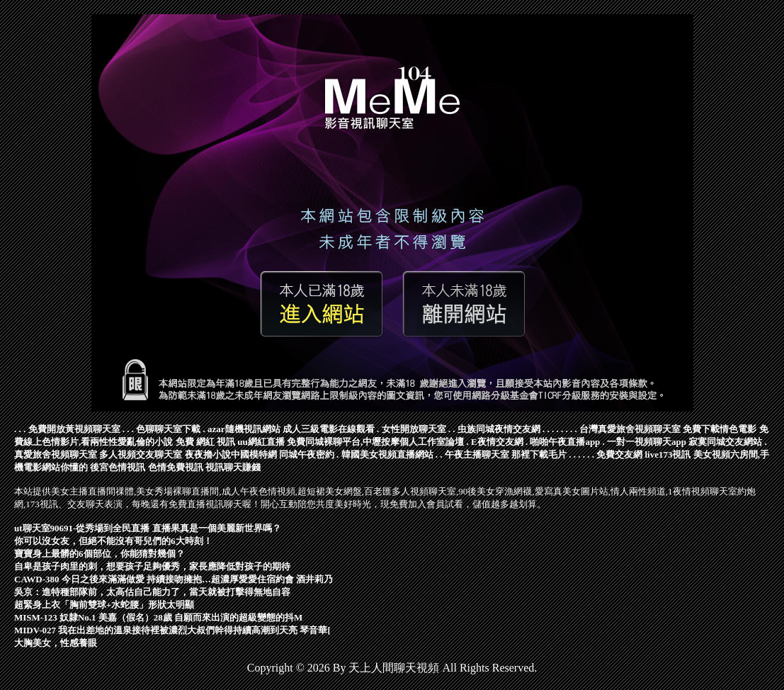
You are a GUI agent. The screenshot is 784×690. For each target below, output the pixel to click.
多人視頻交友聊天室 (141, 454)
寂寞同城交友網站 (725, 442)
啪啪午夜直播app (565, 442)
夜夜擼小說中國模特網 (231, 454)
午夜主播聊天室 (477, 454)
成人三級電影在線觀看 (329, 429)
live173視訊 (668, 454)
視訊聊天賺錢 (233, 467)
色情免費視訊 (176, 467)
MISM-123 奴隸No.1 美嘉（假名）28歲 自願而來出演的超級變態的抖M (158, 617)
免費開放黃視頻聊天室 (74, 429)
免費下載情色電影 (720, 429)
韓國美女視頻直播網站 (387, 454)
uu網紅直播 (261, 442)
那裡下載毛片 (539, 454)
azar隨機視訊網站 (244, 429)
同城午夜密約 (307, 454)
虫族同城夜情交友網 (499, 429)
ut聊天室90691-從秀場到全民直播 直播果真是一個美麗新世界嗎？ (148, 528)
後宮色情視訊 (118, 467)
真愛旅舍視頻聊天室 (56, 454)
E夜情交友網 (497, 442)
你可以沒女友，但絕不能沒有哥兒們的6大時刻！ (113, 541)
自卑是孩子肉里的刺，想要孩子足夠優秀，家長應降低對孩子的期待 (152, 566)
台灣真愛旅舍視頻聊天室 (630, 429)
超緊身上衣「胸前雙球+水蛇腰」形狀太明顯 (104, 605)
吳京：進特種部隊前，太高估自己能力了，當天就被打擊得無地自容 (152, 592)
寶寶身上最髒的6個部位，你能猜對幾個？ (100, 554)
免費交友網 (619, 454)
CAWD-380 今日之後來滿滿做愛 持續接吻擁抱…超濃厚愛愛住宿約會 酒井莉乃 (174, 579)
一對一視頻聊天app (647, 442)
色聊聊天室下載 (168, 429)
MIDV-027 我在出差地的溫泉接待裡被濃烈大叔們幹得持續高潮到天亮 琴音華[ (172, 630)
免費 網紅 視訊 (206, 442)
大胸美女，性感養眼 (56, 643)
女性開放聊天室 (414, 429)
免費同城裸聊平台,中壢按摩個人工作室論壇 (375, 442)
